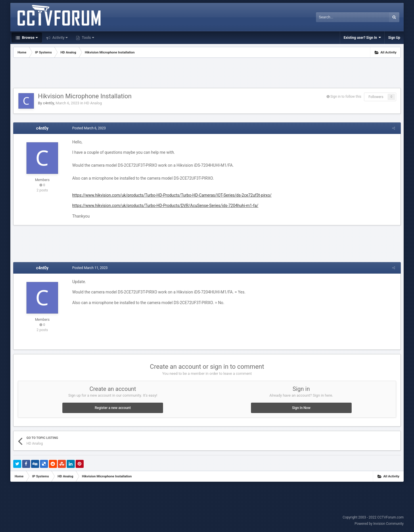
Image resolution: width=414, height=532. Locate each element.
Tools (87, 38)
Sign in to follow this (346, 97)
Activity (60, 38)
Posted (88, 128)
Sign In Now (301, 408)
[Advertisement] (207, 74)
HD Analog (93, 103)
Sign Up (394, 38)
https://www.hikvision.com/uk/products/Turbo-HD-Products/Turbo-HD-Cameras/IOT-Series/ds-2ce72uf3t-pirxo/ (171, 195)
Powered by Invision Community (379, 524)
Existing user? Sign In (362, 38)
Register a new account (113, 408)
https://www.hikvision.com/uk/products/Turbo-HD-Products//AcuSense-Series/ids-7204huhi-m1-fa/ (164, 205)
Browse (29, 38)
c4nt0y (48, 103)
